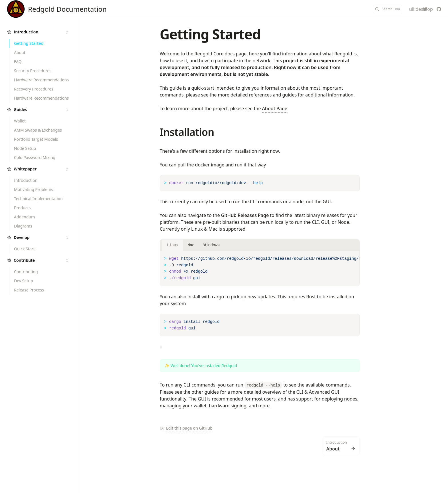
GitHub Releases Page (245, 215)
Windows (211, 245)
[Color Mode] (411, 9)
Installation (187, 132)
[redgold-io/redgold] (439, 9)
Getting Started (210, 34)
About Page (275, 108)
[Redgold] (57, 9)
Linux (173, 245)
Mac (191, 245)
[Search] (388, 9)
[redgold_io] (425, 9)
